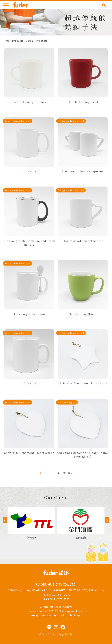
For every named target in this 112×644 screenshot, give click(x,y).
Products (18, 41)
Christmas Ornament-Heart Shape (29, 453)
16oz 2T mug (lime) (83, 314)
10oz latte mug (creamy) (29, 102)
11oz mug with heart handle (83, 241)
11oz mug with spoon (29, 314)
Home (6, 41)
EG (70, 634)
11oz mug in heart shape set (83, 171)
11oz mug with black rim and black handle (29, 243)
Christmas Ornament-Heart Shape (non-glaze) (83, 455)
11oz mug (29, 171)
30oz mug (29, 383)
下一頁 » (68, 473)
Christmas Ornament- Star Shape (83, 383)
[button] (5, 520)
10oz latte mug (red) (83, 102)
